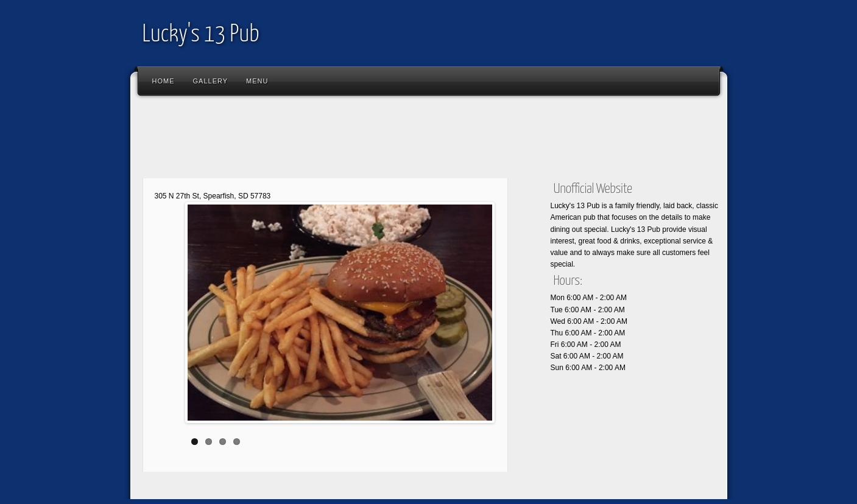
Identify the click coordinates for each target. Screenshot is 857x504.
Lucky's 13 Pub (201, 35)
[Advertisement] (358, 140)
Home (164, 81)
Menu (257, 81)
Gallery (211, 81)
